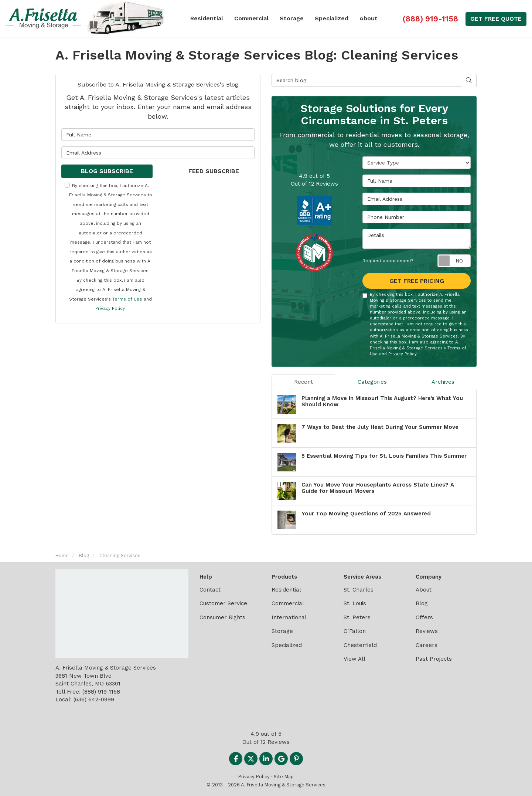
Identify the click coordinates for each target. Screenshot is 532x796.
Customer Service (223, 603)
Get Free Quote (496, 19)
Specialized (287, 645)
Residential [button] (207, 18)
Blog (422, 603)
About (424, 590)
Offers (424, 617)
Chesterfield (360, 645)
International (289, 617)
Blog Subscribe (107, 171)
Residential (286, 590)
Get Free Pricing (417, 281)
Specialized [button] (332, 18)
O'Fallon (355, 631)
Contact (210, 590)
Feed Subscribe (209, 171)
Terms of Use (127, 299)
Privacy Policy (110, 308)
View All (354, 659)
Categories (372, 382)
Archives (443, 382)
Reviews (427, 631)
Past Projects (434, 659)
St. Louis (355, 603)
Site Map (284, 777)
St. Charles (359, 590)
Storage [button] (292, 18)
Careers (427, 645)
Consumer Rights (222, 617)
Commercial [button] (251, 18)
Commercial (288, 603)
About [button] (369, 18)
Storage (282, 631)
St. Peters (357, 617)
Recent (303, 382)
